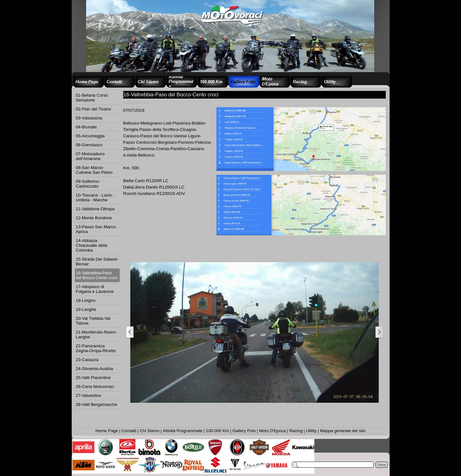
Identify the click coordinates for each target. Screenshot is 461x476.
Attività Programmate (182, 431)
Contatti (129, 431)
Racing (296, 431)
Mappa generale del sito (343, 431)
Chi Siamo (149, 431)
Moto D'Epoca (272, 431)
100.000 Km (217, 431)
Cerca (382, 465)
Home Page (107, 431)
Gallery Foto (244, 431)
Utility (311, 431)
